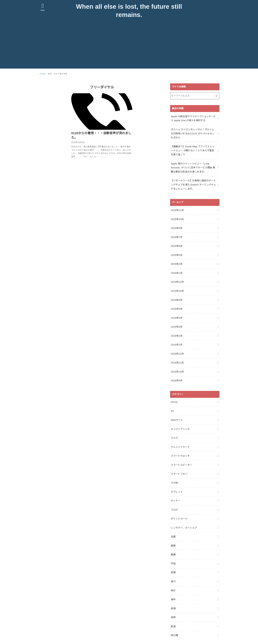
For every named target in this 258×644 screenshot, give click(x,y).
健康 (173, 533)
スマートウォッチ (180, 446)
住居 (173, 525)
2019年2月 (176, 330)
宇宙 (173, 551)
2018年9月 (176, 373)
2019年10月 (177, 286)
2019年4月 (176, 312)
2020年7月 (176, 234)
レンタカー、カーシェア (184, 516)
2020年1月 (176, 269)
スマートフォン (179, 464)
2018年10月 (177, 365)
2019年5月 (176, 304)
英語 (173, 594)
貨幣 (173, 603)
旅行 (173, 568)
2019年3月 (176, 321)
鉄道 (173, 612)
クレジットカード (180, 438)
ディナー (175, 490)
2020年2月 (176, 260)
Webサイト (177, 412)
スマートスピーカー (181, 455)
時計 (173, 577)
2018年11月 (177, 356)
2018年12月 (177, 347)
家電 (173, 559)
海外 (173, 585)
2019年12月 (177, 278)
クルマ (174, 429)
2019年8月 (176, 295)
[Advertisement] (129, 46)
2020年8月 (176, 226)
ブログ (174, 499)
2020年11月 (177, 208)
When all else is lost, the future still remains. (129, 11)
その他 (174, 473)
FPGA (174, 394)
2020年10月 (177, 217)
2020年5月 (176, 252)
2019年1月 (176, 338)
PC (172, 403)
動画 (173, 542)
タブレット (177, 481)
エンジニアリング (180, 421)
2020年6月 (176, 243)
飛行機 (174, 620)
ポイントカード (179, 507)
